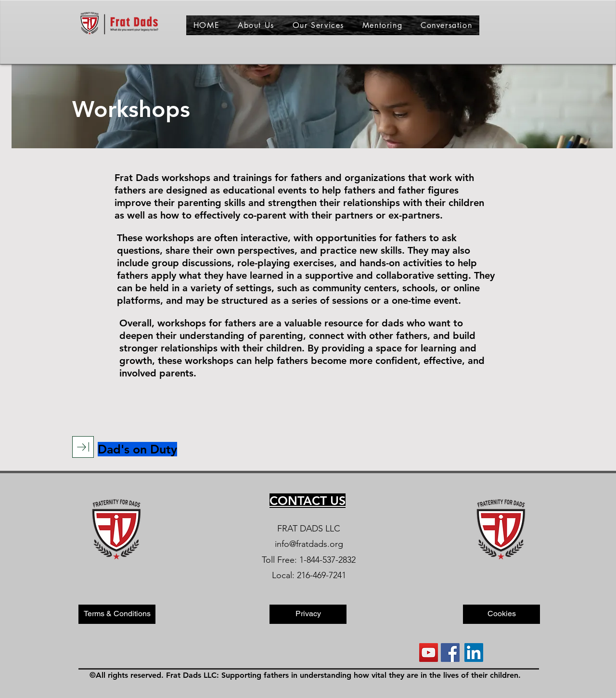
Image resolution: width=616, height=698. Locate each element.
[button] (256, 25)
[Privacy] (308, 614)
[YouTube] (429, 653)
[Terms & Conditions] (117, 614)
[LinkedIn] (474, 653)
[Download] (83, 447)
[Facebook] (450, 653)
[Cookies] (501, 614)
